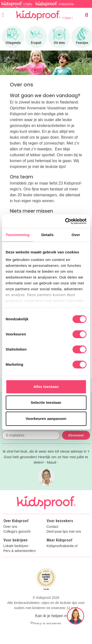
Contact (53, 527)
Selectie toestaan (46, 402)
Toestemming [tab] (18, 235)
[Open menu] (3, 15)
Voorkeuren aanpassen (46, 419)
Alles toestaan (46, 387)
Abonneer (76, 435)
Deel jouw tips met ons (64, 532)
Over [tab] (76, 235)
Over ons (10, 527)
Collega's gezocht (17, 532)
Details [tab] (47, 235)
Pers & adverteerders (20, 551)
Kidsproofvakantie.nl (62, 546)
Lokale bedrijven (16, 546)
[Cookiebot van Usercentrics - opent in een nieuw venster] (66, 221)
